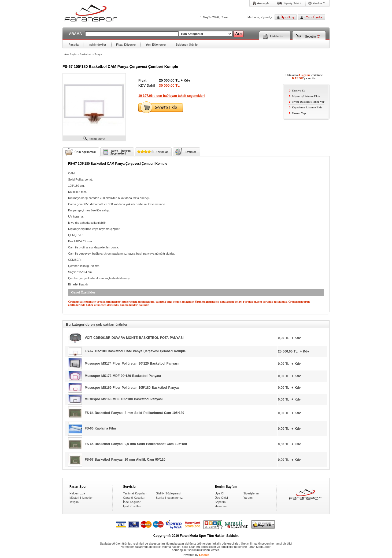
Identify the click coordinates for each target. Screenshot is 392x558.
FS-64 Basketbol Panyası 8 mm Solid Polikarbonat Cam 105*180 (134, 413)
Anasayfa (263, 3)
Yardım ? (319, 3)
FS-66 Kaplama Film (100, 428)
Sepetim (310, 36)
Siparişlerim (251, 493)
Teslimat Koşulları (135, 493)
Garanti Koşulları (134, 498)
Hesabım (221, 506)
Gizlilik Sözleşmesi (168, 493)
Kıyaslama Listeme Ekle (306, 107)
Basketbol (86, 54)
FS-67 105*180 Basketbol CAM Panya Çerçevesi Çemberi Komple (135, 351)
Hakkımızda (77, 493)
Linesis (204, 555)
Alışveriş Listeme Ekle (305, 96)
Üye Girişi (221, 498)
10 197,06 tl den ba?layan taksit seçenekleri (171, 96)
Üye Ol (219, 493)
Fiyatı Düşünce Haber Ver (307, 102)
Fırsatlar (74, 45)
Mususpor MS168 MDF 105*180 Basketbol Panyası (124, 399)
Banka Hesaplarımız (169, 498)
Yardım (248, 498)
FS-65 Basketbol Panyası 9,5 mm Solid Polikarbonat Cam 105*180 (136, 444)
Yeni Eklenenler (156, 45)
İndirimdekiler (97, 45)
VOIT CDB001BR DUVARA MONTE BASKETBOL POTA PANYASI (134, 338)
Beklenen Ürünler (187, 45)
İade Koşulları (132, 502)
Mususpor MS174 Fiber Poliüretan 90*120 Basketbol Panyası (132, 364)
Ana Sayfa (70, 54)
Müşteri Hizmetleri (81, 498)
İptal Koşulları (132, 506)
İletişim (74, 502)
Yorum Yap (298, 113)
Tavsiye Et (297, 90)
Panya (98, 54)
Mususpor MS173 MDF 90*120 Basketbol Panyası (123, 376)
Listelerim (277, 36)
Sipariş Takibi (292, 3)
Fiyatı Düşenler (126, 45)
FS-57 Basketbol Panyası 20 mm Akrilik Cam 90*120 (125, 460)
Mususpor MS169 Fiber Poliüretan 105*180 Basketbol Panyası (133, 387)
